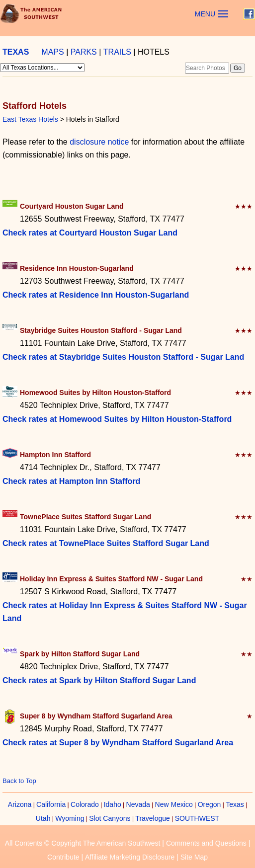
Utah (43, 818)
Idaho (113, 804)
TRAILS (117, 52)
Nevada (138, 804)
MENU (205, 14)
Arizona (20, 804)
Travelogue (153, 818)
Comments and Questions (206, 843)
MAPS (52, 52)
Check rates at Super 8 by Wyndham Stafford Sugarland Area (118, 743)
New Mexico (174, 804)
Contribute (63, 857)
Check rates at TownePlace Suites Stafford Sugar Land (106, 543)
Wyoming (70, 818)
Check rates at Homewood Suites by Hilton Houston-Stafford (117, 419)
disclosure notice (99, 142)
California (51, 804)
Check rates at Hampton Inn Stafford (71, 481)
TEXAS (16, 52)
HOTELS (154, 52)
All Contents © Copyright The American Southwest (83, 843)
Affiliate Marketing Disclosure (130, 857)
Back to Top (19, 781)
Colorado (85, 804)
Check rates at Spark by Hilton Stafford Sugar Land (99, 680)
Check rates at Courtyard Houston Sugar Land (90, 233)
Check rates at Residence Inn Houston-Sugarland (96, 295)
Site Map (194, 857)
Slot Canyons (110, 818)
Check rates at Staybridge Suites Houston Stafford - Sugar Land (123, 357)
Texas (235, 804)
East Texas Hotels (30, 119)
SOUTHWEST (197, 818)
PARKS (84, 52)
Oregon (210, 804)
